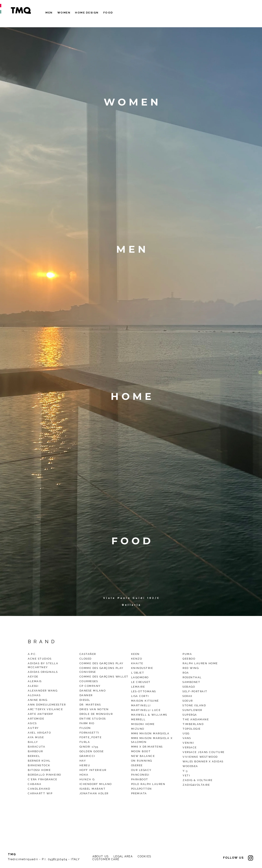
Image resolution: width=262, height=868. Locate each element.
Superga (190, 715)
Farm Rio (87, 723)
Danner (86, 695)
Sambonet (191, 682)
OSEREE (137, 765)
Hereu (85, 765)
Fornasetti (89, 733)
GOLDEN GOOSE (92, 751)
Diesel (85, 700)
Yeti (186, 775)
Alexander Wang (43, 691)
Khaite (137, 663)
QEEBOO (189, 659)
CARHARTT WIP (40, 793)
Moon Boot (141, 751)
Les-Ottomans (144, 691)
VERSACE (190, 747)
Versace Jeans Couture (204, 752)
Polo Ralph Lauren (148, 784)
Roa (186, 673)
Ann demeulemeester (47, 705)
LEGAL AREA (125, 856)
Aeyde (33, 677)
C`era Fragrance (43, 779)
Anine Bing (38, 700)
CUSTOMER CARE (106, 859)
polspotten (142, 789)
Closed (86, 659)
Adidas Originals (43, 672)
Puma (187, 654)
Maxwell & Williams (149, 715)
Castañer (88, 654)
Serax (187, 696)
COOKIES (147, 856)
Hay (83, 761)
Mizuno (138, 729)
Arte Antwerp (40, 714)
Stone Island (194, 705)
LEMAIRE (138, 687)
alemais (35, 681)
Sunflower (192, 710)
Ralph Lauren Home (200, 663)
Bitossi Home (39, 770)
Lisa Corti (140, 696)
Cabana (35, 784)
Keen (135, 654)
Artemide (36, 719)
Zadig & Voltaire (197, 780)
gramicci (87, 756)
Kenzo (137, 659)
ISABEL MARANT (93, 789)
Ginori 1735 (89, 747)
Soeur (188, 701)
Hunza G (87, 779)
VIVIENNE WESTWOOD (200, 757)
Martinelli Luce (146, 710)
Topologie (192, 729)
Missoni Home (143, 724)
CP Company (90, 686)
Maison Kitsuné (145, 701)
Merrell (138, 719)
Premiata (139, 793)
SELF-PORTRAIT (195, 691)
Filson (85, 728)
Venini (188, 743)
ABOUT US (101, 856)
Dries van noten (94, 709)
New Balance (143, 756)
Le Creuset (141, 682)
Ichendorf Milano (96, 784)
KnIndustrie (142, 668)
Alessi (33, 686)
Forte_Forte (91, 737)
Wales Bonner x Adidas (203, 761)
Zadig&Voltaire (196, 785)
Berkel (34, 756)
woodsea (190, 766)
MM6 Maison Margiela (150, 733)
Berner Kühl (39, 761)
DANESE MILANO (93, 691)
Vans (187, 738)
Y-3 (185, 771)
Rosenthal (192, 677)
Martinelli (141, 705)
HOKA (84, 775)
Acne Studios (40, 659)
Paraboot (140, 779)
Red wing (191, 668)
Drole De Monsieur (96, 714)
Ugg (186, 733)
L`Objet (138, 673)
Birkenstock (39, 765)
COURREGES (89, 681)
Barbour (35, 751)
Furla (85, 742)
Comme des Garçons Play (102, 663)
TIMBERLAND (193, 724)
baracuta (36, 747)
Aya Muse (36, 737)
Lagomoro (140, 677)
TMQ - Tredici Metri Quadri (21, 10)
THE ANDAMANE (196, 719)
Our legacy (141, 770)
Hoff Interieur (93, 770)
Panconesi (140, 775)
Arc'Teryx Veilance (45, 709)
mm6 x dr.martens (147, 747)
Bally (33, 742)
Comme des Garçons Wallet (104, 677)
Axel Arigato (39, 733)
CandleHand (39, 789)
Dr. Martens (90, 705)
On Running (142, 761)
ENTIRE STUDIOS (93, 719)
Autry (33, 728)
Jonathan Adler (94, 793)
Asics (32, 723)
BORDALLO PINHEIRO (45, 775)
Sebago (189, 687)
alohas (34, 695)
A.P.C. (32, 654)
